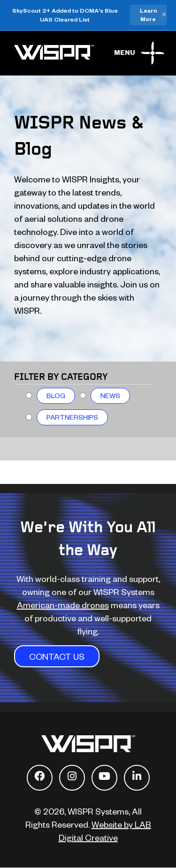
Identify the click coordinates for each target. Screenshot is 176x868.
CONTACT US (57, 656)
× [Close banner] (164, 15)
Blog (56, 396)
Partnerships (72, 417)
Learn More (148, 15)
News (110, 396)
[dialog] (158, 849)
